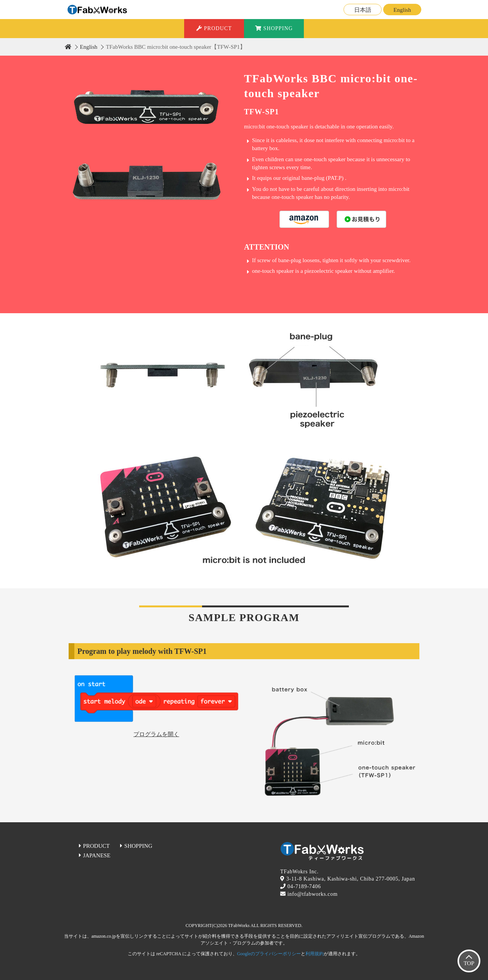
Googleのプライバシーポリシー (269, 954)
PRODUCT (214, 28)
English (402, 10)
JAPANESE (97, 855)
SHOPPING (274, 28)
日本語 (363, 10)
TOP (469, 963)
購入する (304, 219)
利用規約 (315, 954)
